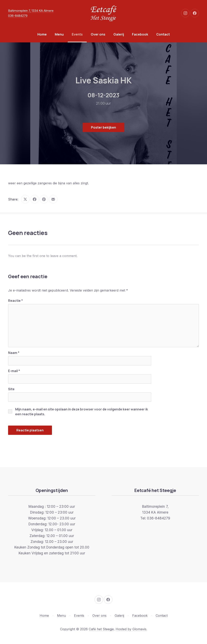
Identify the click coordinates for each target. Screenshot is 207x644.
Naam (14, 353)
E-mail (14, 371)
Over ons (98, 34)
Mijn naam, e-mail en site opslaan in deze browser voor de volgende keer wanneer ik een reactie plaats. (82, 412)
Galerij (119, 34)
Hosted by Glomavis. (131, 629)
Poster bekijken (103, 127)
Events (77, 34)
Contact (163, 34)
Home (42, 34)
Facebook (140, 34)
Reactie (15, 301)
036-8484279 (18, 16)
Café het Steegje (101, 629)
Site (11, 389)
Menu (59, 34)
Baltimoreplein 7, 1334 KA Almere (31, 11)
